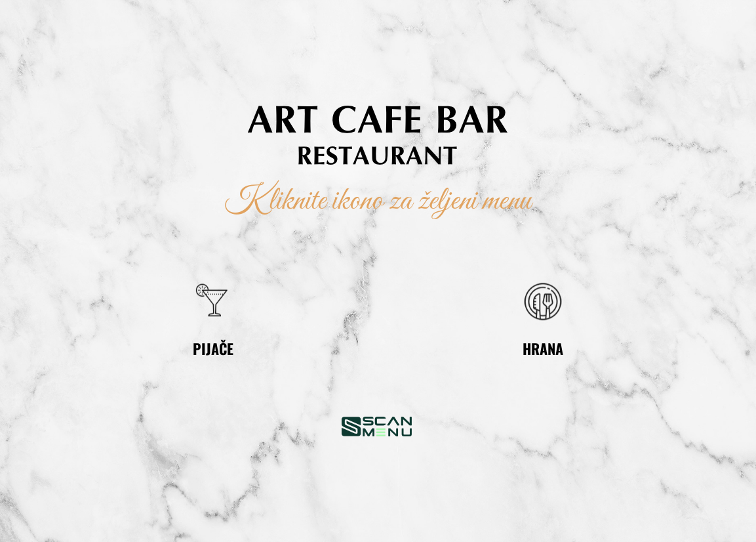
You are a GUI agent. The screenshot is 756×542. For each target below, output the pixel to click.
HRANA (543, 348)
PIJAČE (213, 348)
